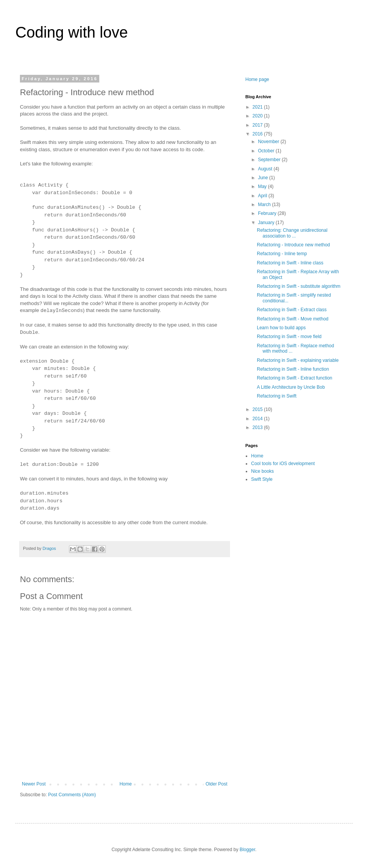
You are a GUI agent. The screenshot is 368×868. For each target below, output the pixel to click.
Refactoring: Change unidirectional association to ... (292, 233)
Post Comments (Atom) (72, 795)
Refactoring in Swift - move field (289, 337)
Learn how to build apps (281, 328)
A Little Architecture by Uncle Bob (291, 387)
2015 (258, 409)
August (266, 169)
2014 (258, 419)
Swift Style (262, 479)
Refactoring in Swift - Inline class (290, 263)
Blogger (247, 850)
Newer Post (34, 784)
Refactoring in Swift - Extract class (292, 310)
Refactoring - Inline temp (282, 254)
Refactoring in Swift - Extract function (295, 378)
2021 (258, 107)
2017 (258, 125)
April (263, 196)
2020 (258, 116)
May (263, 186)
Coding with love (72, 32)
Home (126, 784)
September (270, 160)
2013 (258, 427)
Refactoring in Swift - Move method (293, 319)
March (265, 205)
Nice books (262, 471)
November (269, 142)
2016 (258, 134)
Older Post (216, 784)
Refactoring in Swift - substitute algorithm (299, 286)
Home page (257, 79)
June (264, 178)
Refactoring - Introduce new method (293, 245)
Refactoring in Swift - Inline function (293, 369)
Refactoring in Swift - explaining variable (298, 360)
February (268, 213)
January (267, 223)
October (267, 151)
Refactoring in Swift (277, 396)
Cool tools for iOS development (283, 464)
